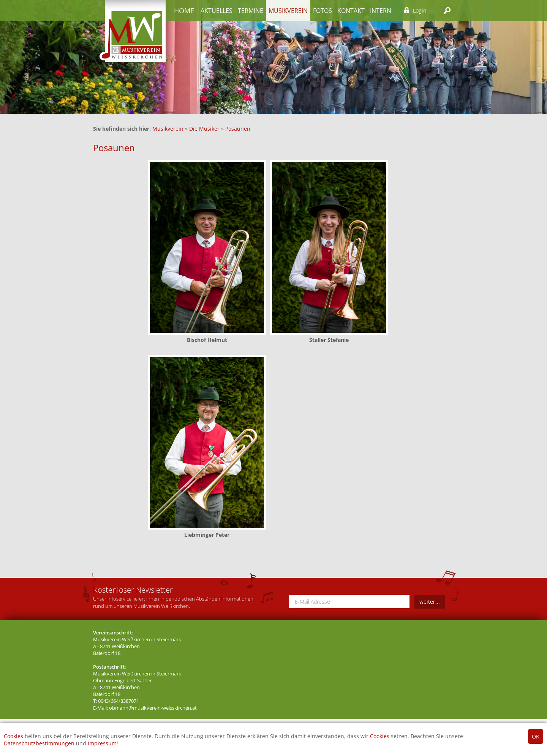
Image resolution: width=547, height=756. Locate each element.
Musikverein (288, 11)
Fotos (323, 11)
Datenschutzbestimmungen (39, 743)
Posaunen (238, 129)
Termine (251, 11)
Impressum (102, 743)
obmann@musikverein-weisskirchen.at (153, 708)
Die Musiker (204, 129)
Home (184, 11)
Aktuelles (217, 11)
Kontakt (351, 11)
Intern (381, 11)
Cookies (13, 736)
